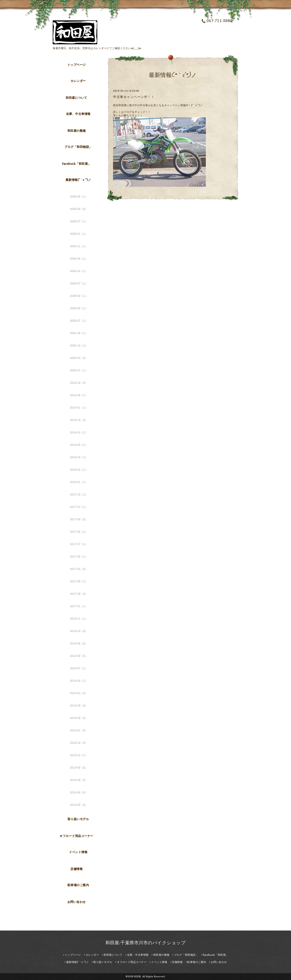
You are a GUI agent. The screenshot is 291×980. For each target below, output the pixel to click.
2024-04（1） (79, 271)
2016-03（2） (79, 705)
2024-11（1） (79, 246)
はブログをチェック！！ (136, 112)
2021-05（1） (79, 333)
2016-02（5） (79, 718)
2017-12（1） (79, 494)
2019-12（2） (79, 382)
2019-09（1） (79, 395)
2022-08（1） (79, 308)
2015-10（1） (79, 755)
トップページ (77, 65)
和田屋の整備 (77, 131)
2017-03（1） (79, 581)
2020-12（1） (79, 345)
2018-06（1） (79, 457)
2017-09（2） (79, 519)
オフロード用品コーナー (76, 836)
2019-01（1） (79, 407)
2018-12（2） (79, 420)
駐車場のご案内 (78, 885)
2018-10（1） (79, 432)
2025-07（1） (79, 221)
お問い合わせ (77, 902)
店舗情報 (76, 869)
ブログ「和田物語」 (78, 147)
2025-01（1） (79, 233)
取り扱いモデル (78, 819)
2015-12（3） (79, 742)
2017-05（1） (79, 556)
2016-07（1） (79, 668)
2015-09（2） (79, 767)
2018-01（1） (79, 482)
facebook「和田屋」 (76, 164)
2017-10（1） (79, 506)
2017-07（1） (79, 544)
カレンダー (78, 81)
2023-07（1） (79, 283)
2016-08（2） (79, 655)
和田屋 (138, 976)
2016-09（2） (79, 643)
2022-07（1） (79, 320)
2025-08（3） (79, 209)
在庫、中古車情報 (78, 114)
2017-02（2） (79, 593)
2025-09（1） (79, 196)
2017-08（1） (79, 531)
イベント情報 (78, 852)
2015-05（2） (79, 804)
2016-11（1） (79, 618)
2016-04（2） (79, 693)
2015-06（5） (79, 792)
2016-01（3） (79, 730)
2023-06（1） (79, 295)
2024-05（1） (79, 258)
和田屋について (76, 98)
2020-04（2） (79, 358)
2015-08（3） (79, 780)
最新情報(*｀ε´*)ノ (78, 180)
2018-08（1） (79, 444)
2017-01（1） (79, 606)
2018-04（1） (79, 469)
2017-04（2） (79, 569)
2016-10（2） (79, 631)
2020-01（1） (79, 370)
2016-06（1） (79, 680)
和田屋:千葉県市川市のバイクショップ (145, 943)
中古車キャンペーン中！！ (134, 97)
